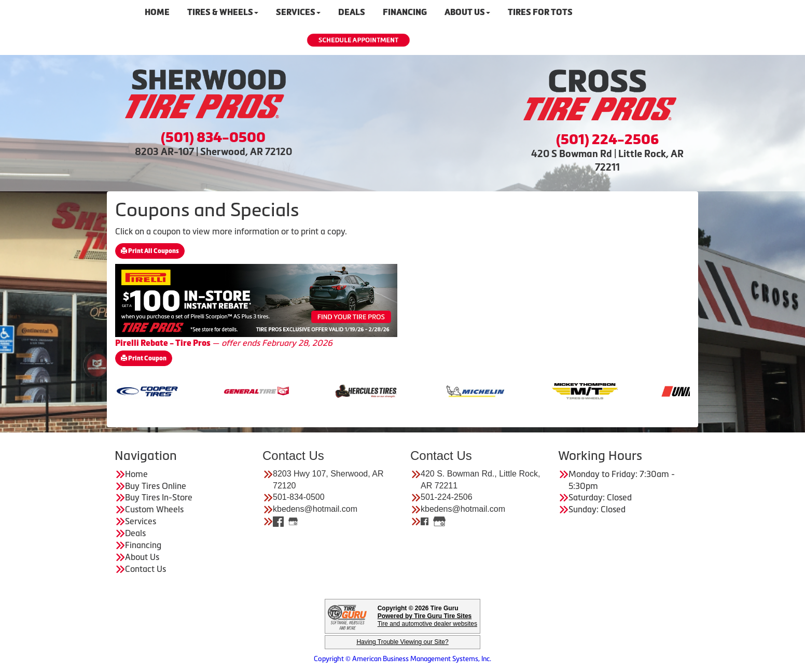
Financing (143, 545)
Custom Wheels (154, 509)
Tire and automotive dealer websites (427, 620)
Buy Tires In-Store (159, 497)
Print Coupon (144, 358)
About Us (142, 557)
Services (141, 521)
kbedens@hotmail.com (315, 509)
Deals (135, 533)
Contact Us (145, 569)
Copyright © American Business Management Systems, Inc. (403, 659)
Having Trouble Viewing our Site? (402, 642)
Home (136, 474)
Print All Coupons (150, 251)
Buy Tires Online (156, 486)
